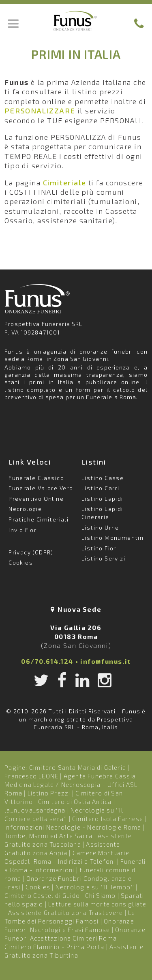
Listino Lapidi (102, 499)
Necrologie (25, 509)
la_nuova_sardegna (35, 810)
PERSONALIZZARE (40, 111)
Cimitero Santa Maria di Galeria (78, 767)
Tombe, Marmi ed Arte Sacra (48, 836)
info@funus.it (106, 661)
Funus (76, 21)
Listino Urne (100, 527)
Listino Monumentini (113, 538)
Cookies (21, 562)
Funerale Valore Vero (41, 488)
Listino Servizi (103, 558)
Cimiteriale (65, 183)
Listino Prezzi (49, 793)
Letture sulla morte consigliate (97, 904)
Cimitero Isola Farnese (108, 819)
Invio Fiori (23, 530)
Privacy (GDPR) (31, 552)
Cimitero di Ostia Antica (75, 802)
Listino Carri (100, 488)
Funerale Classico (36, 478)
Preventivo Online (36, 499)
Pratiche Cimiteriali (39, 519)
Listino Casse (103, 478)
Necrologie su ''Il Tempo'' (95, 887)
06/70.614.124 (47, 661)
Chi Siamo (101, 895)
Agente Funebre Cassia (100, 776)
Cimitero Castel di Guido (42, 895)
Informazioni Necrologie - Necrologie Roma (73, 827)
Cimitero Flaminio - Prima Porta (54, 947)
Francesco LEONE (31, 776)
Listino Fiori (100, 548)
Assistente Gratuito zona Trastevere (66, 913)
